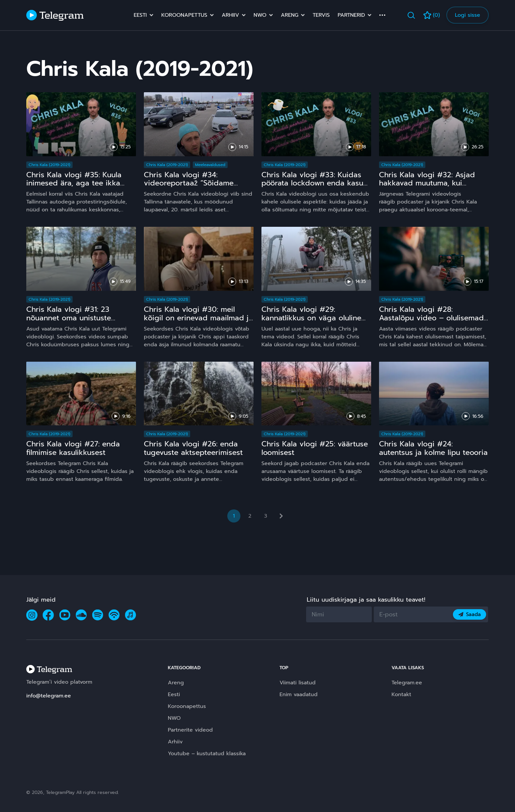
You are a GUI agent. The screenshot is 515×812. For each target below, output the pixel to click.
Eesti (140, 15)
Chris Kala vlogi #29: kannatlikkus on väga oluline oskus (311, 318)
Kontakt (401, 694)
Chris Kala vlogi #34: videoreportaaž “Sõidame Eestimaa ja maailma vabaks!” (196, 183)
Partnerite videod (190, 730)
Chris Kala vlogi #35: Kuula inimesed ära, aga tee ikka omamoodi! (74, 183)
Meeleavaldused (210, 165)
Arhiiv (230, 15)
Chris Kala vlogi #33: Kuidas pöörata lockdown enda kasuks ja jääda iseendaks (316, 183)
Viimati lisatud (298, 683)
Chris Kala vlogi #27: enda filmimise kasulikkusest (73, 448)
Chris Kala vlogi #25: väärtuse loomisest (315, 448)
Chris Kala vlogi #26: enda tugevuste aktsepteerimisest (193, 448)
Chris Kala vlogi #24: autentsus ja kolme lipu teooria (433, 448)
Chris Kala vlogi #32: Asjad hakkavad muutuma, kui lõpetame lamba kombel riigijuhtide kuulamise (427, 188)
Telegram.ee (407, 683)
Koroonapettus (184, 15)
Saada (470, 614)
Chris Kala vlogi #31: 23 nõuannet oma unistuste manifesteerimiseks (69, 318)
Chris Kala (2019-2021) (49, 165)
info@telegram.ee (49, 696)
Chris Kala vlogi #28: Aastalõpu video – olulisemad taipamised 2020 (431, 318)
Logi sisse (468, 15)
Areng (290, 15)
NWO (260, 15)
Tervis (321, 15)
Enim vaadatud (299, 694)
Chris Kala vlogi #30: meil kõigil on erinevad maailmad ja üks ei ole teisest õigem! (198, 318)
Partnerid (351, 15)
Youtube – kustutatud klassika (207, 754)
